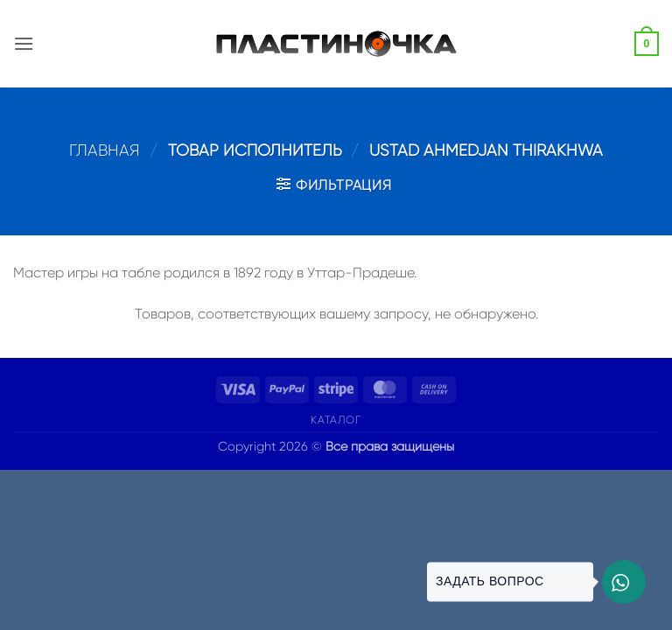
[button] (24, 43)
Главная (105, 150)
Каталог (336, 420)
